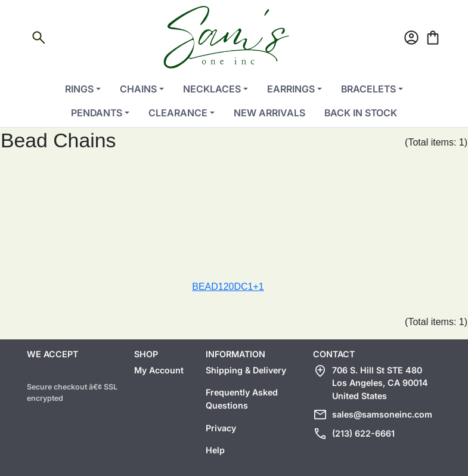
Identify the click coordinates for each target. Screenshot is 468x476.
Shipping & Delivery (246, 370)
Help (215, 450)
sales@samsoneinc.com (382, 414)
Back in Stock (361, 113)
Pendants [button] (97, 113)
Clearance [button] (178, 113)
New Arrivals (269, 113)
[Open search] (39, 40)
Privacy (221, 428)
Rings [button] (79, 89)
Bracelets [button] (368, 89)
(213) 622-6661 (363, 433)
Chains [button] (138, 89)
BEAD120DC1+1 (228, 287)
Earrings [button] (291, 89)
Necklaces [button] (212, 89)
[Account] (411, 40)
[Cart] (433, 40)
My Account (159, 370)
